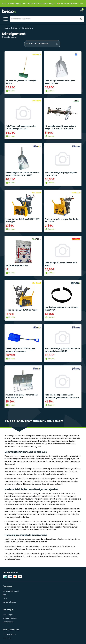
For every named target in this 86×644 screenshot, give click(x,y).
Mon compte (8, 615)
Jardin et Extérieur (11, 28)
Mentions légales (9, 602)
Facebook (7, 638)
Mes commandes (10, 618)
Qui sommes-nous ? (11, 591)
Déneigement (27, 28)
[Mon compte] (74, 11)
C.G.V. (5, 599)
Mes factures (8, 622)
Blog (4, 595)
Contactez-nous (9, 635)
